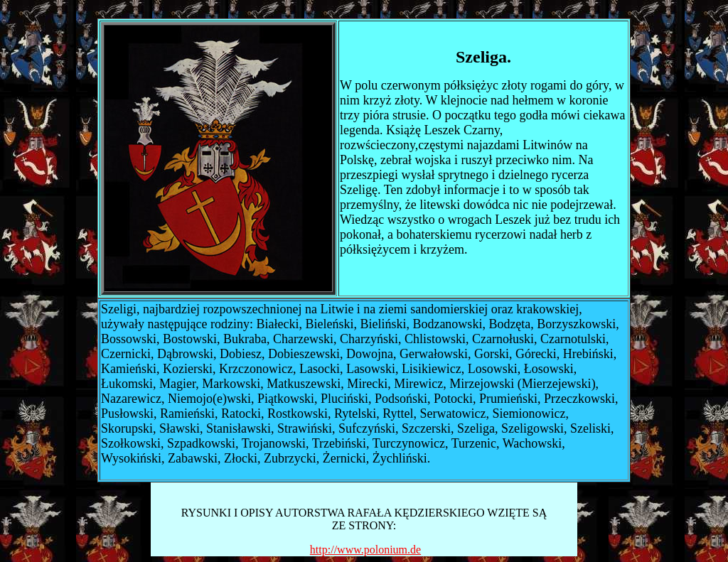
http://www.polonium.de (365, 550)
